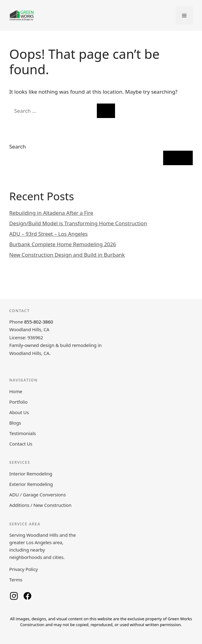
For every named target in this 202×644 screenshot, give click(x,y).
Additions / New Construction (40, 505)
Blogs (15, 423)
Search (18, 147)
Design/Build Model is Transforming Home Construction (78, 223)
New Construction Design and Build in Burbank (67, 255)
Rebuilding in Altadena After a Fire (51, 213)
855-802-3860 (39, 322)
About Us (19, 412)
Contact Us (21, 444)
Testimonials (23, 433)
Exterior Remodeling (31, 484)
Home (16, 391)
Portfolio (18, 402)
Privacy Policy (24, 569)
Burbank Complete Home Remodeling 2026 (63, 244)
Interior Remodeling (31, 474)
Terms (16, 580)
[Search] (106, 111)
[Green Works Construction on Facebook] (27, 596)
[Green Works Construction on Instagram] (14, 596)
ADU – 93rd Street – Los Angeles (48, 234)
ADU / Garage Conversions (37, 495)
